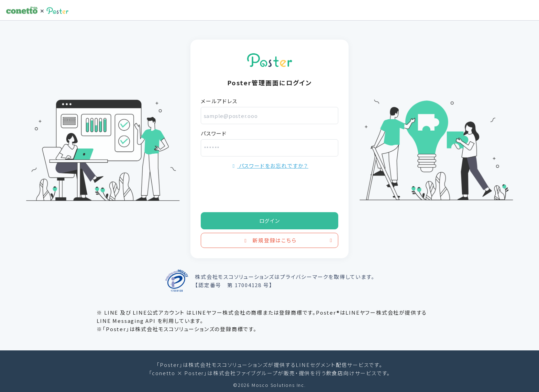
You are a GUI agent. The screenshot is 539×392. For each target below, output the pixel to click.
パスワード (214, 133)
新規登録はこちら (288, 240)
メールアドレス (219, 101)
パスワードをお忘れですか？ (269, 166)
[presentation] (253, 188)
